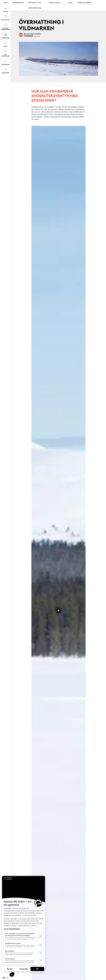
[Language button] (5, 978)
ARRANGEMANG (35, 8)
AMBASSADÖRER (84, 3)
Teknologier (55, 3)
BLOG (70, 3)
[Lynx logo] (5, 3)
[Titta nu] (58, 611)
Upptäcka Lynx (35, 3)
